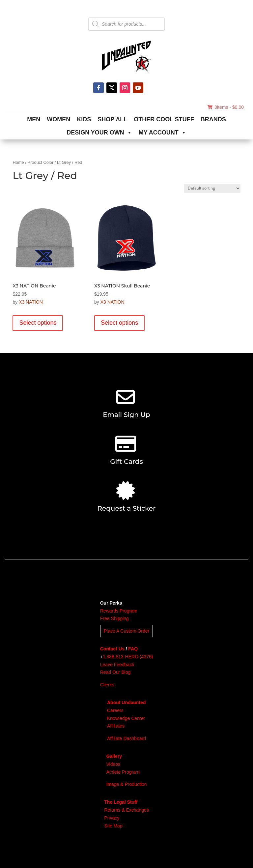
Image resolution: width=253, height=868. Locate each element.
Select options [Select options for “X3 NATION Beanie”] (38, 323)
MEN (34, 119)
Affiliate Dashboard (126, 738)
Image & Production (127, 784)
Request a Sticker (126, 508)
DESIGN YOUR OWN (99, 133)
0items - (225, 107)
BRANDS (213, 119)
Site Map (113, 826)
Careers (115, 710)
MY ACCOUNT (163, 133)
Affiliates (116, 726)
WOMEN (58, 119)
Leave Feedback (117, 665)
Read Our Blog (115, 672)
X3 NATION (31, 302)
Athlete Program (123, 772)
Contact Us (112, 649)
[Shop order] (212, 188)
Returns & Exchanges (126, 810)
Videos (113, 764)
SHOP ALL (112, 119)
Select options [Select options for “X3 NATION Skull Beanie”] (119, 323)
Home (18, 162)
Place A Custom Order (127, 631)
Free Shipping (114, 618)
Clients (107, 685)
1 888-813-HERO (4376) (128, 657)
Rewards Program (119, 611)
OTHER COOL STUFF (164, 119)
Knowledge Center (126, 718)
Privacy (112, 818)
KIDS (84, 119)
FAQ (133, 649)
